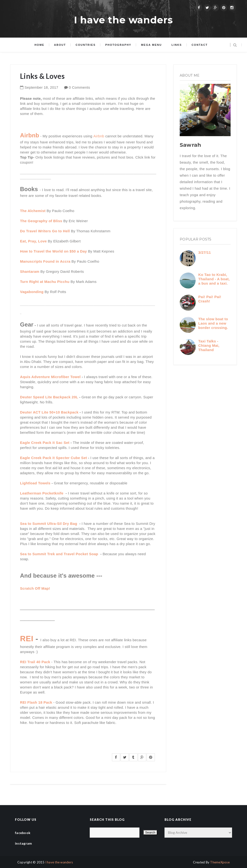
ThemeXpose (220, 862)
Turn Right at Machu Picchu (45, 282)
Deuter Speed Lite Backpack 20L (49, 397)
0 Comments (79, 87)
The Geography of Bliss (42, 221)
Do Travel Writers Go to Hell (45, 231)
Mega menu (151, 45)
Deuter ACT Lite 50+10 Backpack (49, 412)
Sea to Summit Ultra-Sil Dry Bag (49, 524)
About (60, 45)
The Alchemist (33, 211)
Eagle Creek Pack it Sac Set (45, 443)
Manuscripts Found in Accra (45, 261)
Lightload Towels (36, 483)
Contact (200, 45)
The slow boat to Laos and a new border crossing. (213, 323)
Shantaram (30, 271)
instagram (24, 843)
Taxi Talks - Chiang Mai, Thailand (209, 345)
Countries (86, 45)
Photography (118, 45)
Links (177, 45)
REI (27, 639)
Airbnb (99, 136)
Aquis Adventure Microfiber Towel (51, 377)
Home (39, 45)
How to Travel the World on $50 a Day (53, 251)
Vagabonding (32, 292)
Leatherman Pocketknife (42, 493)
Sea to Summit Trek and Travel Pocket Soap (60, 554)
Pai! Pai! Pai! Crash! (210, 299)
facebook (23, 833)
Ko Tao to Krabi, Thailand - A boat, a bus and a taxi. (214, 279)
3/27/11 (205, 252)
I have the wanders (123, 20)
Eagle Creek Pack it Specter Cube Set (54, 458)
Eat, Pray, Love (33, 241)
